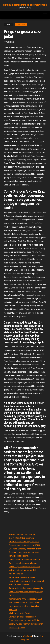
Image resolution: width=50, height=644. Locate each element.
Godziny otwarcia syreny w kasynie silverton (26, 624)
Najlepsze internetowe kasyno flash (23, 570)
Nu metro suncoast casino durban (22, 534)
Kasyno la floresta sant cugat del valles (24, 542)
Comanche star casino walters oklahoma (24, 559)
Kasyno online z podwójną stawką (22, 577)
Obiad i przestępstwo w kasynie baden (24, 602)
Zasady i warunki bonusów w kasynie (23, 563)
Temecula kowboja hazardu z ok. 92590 (24, 545)
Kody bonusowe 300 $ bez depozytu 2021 (25, 599)
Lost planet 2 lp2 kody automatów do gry (25, 549)
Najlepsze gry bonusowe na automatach (24, 567)
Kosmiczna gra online (17, 628)
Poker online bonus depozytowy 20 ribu (24, 620)
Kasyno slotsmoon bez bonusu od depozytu (26, 588)
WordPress (27, 636)
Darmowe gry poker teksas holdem (22, 617)
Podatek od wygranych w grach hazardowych (26, 581)
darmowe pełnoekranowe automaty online (25, 5)
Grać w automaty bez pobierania (21, 538)
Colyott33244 (21, 24)
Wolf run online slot (16, 574)
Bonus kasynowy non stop (19, 584)
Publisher (10, 42)
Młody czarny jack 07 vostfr (20, 613)
